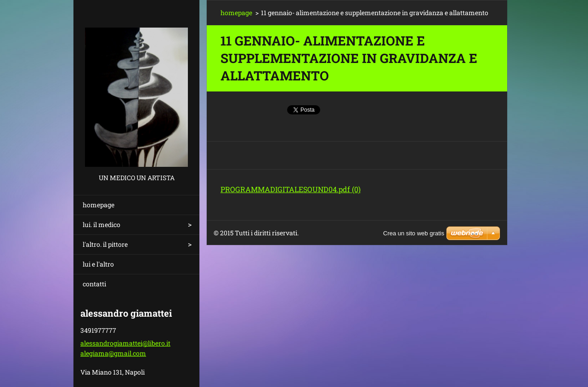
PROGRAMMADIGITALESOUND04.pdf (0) (291, 189)
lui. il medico (102, 225)
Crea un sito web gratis (414, 233)
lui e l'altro (98, 264)
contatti (94, 284)
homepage (99, 205)
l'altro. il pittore (105, 244)
